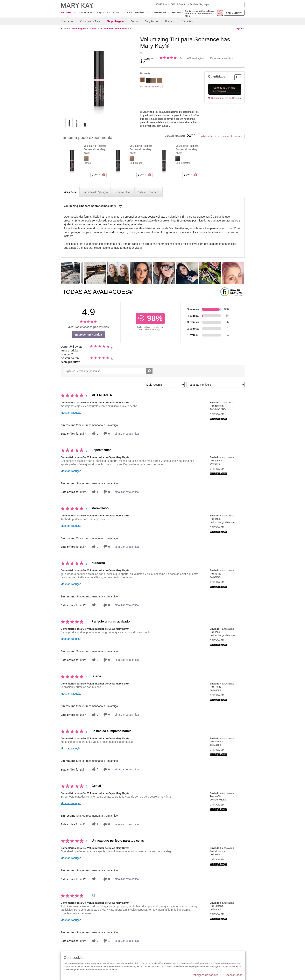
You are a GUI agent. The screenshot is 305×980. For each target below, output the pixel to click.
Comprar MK (86, 13)
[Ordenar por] (165, 385)
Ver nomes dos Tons (150, 87)
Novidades (67, 21)
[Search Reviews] (108, 371)
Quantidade (217, 76)
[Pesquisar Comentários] (149, 371)
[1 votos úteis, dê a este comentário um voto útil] (95, 492)
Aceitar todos (234, 975)
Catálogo (176, 13)
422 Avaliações (196, 58)
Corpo (134, 21)
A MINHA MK (159, 13)
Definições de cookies (205, 975)
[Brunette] (99, 75)
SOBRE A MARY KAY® (165, 4)
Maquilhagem (115, 21)
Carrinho (234, 13)
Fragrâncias (152, 21)
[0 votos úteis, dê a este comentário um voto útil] (95, 434)
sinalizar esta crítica (127, 434)
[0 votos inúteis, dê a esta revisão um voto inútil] (106, 434)
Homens (170, 21)
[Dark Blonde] (159, 81)
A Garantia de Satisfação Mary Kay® (193, 4)
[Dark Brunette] (148, 81)
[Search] (228, 5)
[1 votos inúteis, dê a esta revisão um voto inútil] (106, 941)
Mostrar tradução (71, 413)
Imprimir (240, 29)
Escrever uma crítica (222, 58)
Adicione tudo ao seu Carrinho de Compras (222, 136)
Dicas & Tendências (136, 13)
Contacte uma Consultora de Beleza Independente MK (199, 14)
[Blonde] (154, 81)
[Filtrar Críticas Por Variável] (216, 385)
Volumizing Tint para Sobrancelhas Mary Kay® (95, 149)
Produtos (68, 13)
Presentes (187, 21)
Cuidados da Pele (90, 21)
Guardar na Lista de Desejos (226, 98)
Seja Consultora (108, 13)
